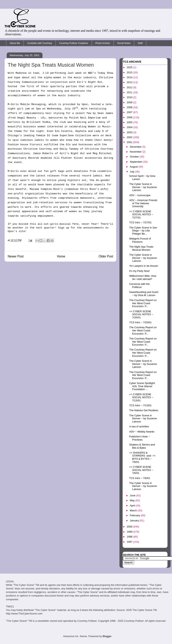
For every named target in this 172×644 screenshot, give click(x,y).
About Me (15, 43)
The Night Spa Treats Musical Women (141, 248)
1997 (130, 542)
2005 (130, 122)
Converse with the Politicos (139, 286)
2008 (130, 107)
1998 (130, 537)
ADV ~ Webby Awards (142, 432)
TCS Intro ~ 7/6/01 (140, 478)
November (136, 152)
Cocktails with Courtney (39, 43)
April (133, 506)
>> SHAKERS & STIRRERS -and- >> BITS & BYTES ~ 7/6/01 (142, 457)
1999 (130, 532)
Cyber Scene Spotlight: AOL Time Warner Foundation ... (142, 386)
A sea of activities (139, 426)
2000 (130, 527)
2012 (130, 87)
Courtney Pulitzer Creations (74, 43)
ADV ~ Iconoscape (140, 195)
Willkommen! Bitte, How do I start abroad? (143, 277)
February (135, 515)
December (136, 147)
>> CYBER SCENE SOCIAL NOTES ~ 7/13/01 (141, 397)
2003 (130, 132)
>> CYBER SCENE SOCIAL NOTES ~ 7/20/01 (141, 314)
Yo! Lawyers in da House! (144, 266)
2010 (130, 97)
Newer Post (16, 256)
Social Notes (124, 43)
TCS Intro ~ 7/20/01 (140, 322)
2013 (130, 82)
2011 (130, 92)
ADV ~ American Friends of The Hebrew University (143, 203)
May (133, 500)
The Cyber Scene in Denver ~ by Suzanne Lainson (143, 187)
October (135, 157)
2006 (130, 117)
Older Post (106, 256)
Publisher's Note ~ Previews (139, 438)
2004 (130, 127)
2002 (130, 137)
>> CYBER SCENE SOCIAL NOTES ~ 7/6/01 (141, 470)
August (134, 167)
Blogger (107, 636)
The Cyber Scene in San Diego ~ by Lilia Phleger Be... (143, 231)
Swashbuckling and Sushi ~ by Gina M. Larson (144, 294)
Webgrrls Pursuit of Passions (140, 240)
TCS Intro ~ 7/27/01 (140, 222)
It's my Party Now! (139, 271)
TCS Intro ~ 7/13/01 (140, 405)
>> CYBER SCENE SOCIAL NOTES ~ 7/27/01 (141, 214)
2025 (130, 67)
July (133, 172)
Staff (140, 43)
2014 (130, 77)
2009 (130, 102)
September (136, 162)
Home (61, 256)
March (134, 510)
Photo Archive (103, 43)
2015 (130, 72)
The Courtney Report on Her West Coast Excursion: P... (143, 303)
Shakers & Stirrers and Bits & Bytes (142, 446)
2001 (130, 142)
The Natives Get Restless (144, 410)
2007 (130, 112)
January (135, 521)
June (133, 495)
